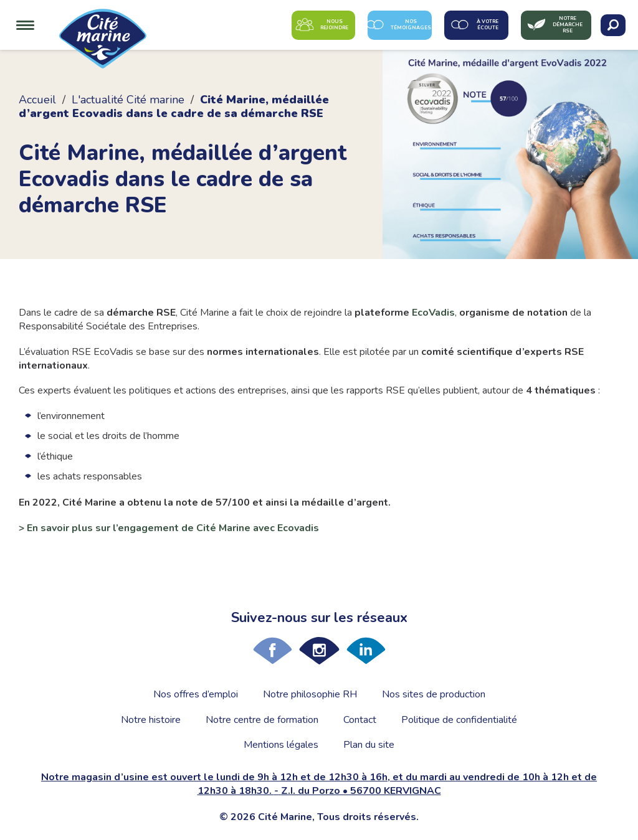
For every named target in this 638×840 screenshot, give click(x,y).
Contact (360, 720)
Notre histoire (151, 720)
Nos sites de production (434, 694)
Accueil (37, 100)
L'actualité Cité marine (128, 100)
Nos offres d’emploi (196, 694)
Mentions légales (281, 745)
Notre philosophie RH (310, 694)
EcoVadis (433, 313)
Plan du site (369, 745)
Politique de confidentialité (459, 720)
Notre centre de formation (262, 720)
